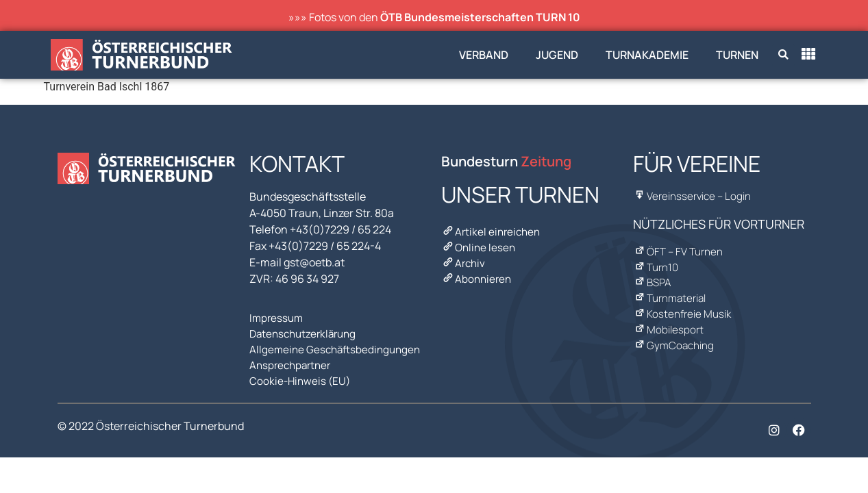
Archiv (464, 259)
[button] (783, 55)
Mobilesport (669, 317)
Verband (484, 55)
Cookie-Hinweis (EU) (301, 372)
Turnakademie (647, 55)
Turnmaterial (671, 290)
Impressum (277, 318)
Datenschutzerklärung (306, 331)
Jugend (557, 55)
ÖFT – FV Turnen (679, 249)
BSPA (653, 276)
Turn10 (657, 262)
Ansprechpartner (293, 359)
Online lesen (480, 245)
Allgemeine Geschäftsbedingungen (338, 345)
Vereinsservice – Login (694, 195)
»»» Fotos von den (434, 17)
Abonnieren (478, 273)
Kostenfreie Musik (683, 303)
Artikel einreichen (493, 231)
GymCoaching (674, 331)
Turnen (737, 55)
